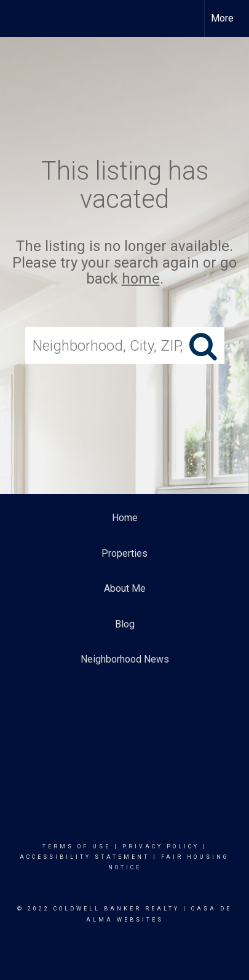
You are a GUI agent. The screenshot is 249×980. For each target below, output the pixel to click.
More (222, 18)
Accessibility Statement (85, 857)
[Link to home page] (20, 18)
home (141, 279)
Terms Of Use (77, 847)
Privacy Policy (161, 847)
